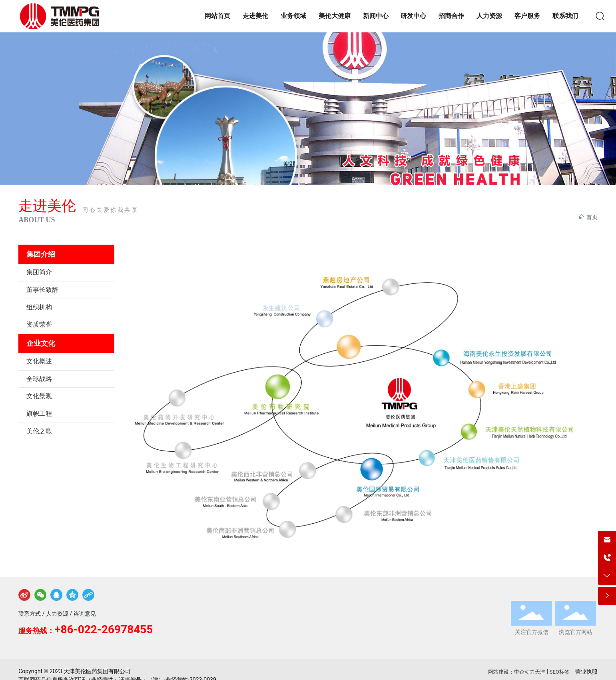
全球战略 (39, 379)
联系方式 (30, 614)
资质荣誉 (39, 324)
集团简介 (39, 272)
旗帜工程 (39, 414)
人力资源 (57, 614)
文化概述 (39, 361)
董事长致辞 (42, 290)
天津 (540, 672)
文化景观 (39, 396)
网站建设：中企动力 (511, 672)
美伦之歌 (39, 431)
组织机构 (39, 307)
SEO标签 (560, 672)
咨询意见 (85, 614)
